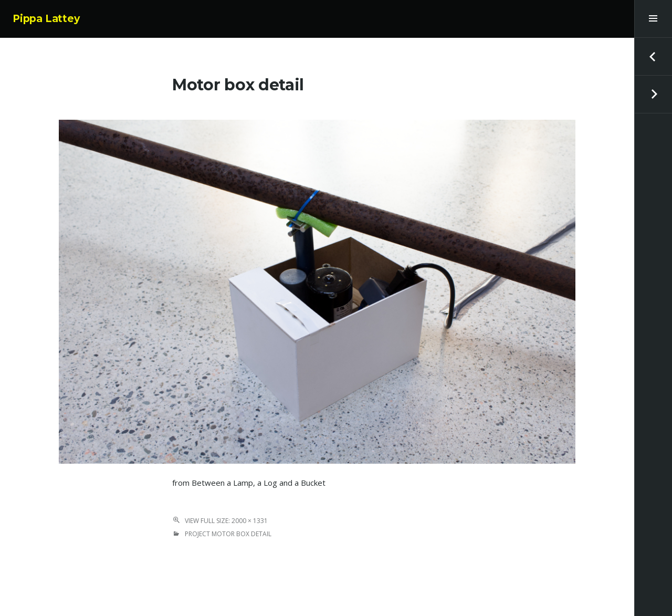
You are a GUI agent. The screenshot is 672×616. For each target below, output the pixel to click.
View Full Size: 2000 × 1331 (226, 521)
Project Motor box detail (228, 534)
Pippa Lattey (46, 19)
